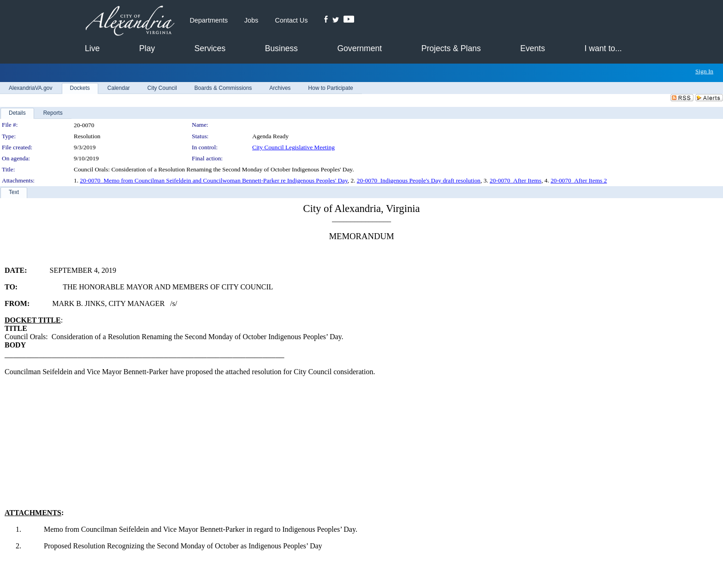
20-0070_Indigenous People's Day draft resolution (419, 180)
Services (210, 48)
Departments (208, 20)
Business (281, 48)
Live (92, 48)
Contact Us (291, 20)
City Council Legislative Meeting (293, 147)
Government (359, 48)
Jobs (251, 20)
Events (533, 48)
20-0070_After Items (516, 180)
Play (147, 48)
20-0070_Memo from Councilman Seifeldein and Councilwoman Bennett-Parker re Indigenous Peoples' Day (213, 180)
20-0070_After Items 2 (579, 180)
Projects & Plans (451, 48)
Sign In (704, 71)
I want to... (603, 48)
